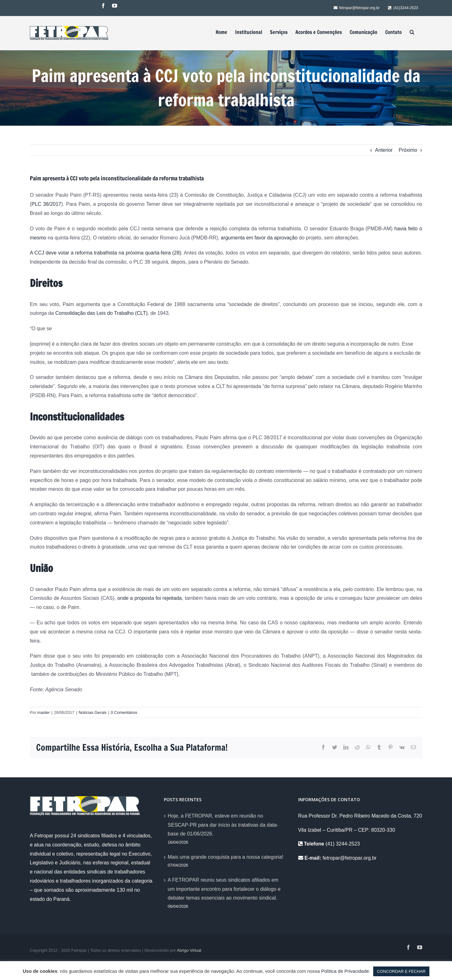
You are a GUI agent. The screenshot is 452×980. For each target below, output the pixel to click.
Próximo (408, 150)
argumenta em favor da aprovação (259, 238)
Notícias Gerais (92, 712)
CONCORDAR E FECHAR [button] (401, 971)
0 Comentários (124, 712)
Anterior (384, 150)
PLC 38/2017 (46, 204)
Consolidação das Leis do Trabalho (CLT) (101, 313)
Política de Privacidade (345, 971)
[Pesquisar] (412, 32)
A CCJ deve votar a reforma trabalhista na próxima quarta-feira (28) (105, 253)
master (44, 712)
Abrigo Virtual (189, 950)
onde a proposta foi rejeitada (150, 598)
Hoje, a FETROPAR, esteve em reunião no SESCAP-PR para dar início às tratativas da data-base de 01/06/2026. (223, 825)
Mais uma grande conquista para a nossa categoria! (225, 857)
